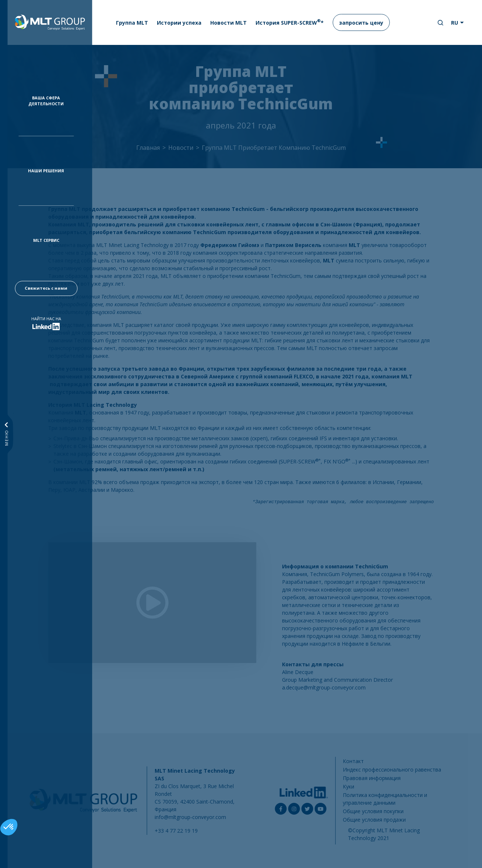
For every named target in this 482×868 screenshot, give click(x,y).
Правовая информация (372, 778)
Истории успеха (179, 23)
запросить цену (361, 23)
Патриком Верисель (293, 245)
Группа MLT (132, 23)
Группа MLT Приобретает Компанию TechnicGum (274, 148)
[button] (9, 827)
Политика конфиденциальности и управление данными (385, 799)
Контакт (353, 761)
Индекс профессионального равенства (392, 770)
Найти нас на (46, 319)
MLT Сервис (46, 240)
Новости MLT (228, 23)
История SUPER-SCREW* (290, 22)
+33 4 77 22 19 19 (176, 831)
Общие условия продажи (374, 820)
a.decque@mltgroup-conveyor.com (324, 687)
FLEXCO (303, 376)
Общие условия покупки (373, 811)
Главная (148, 148)
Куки (349, 786)
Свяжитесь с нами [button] (46, 288)
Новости (181, 148)
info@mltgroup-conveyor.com (190, 817)
